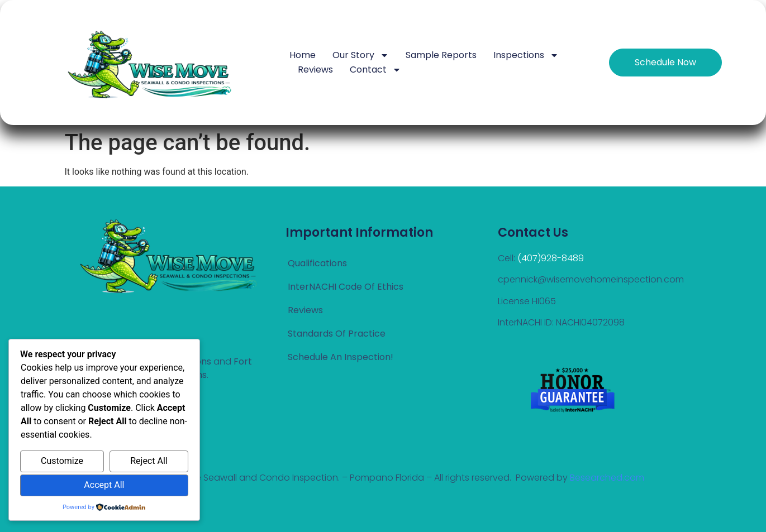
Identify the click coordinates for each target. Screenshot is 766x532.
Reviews (315, 70)
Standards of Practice (337, 334)
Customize (62, 461)
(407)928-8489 (551, 258)
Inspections (526, 55)
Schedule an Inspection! (341, 357)
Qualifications (317, 263)
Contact (375, 70)
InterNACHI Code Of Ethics (346, 287)
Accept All (104, 485)
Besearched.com (607, 478)
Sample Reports (441, 55)
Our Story (361, 55)
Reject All (149, 461)
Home (303, 55)
